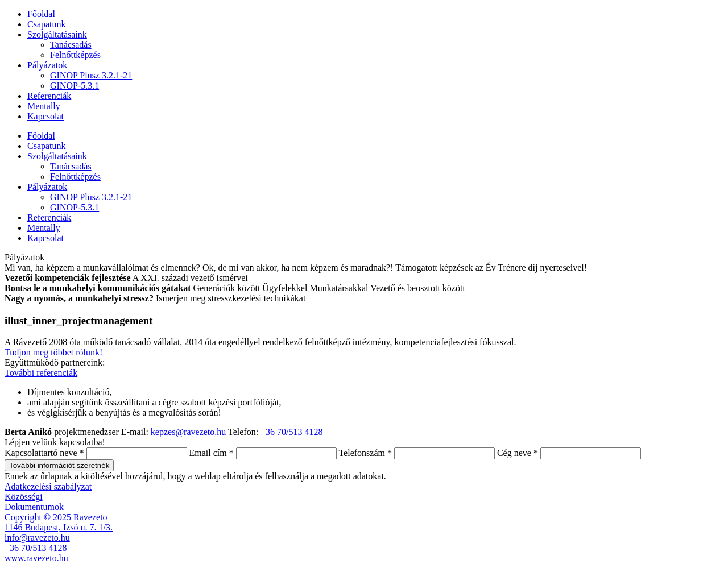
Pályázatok (47, 65)
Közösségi (24, 497)
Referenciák (49, 96)
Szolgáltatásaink (57, 34)
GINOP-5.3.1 (75, 86)
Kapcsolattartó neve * (44, 453)
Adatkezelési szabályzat (48, 486)
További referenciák (41, 373)
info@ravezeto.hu (37, 538)
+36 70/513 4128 (291, 432)
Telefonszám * (365, 453)
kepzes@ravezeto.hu (188, 432)
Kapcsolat (45, 116)
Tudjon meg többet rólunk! (53, 352)
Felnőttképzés (75, 55)
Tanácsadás (71, 45)
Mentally (44, 106)
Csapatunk (47, 24)
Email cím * (212, 453)
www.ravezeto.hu (36, 558)
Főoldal (41, 14)
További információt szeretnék (59, 465)
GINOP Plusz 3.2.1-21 (91, 75)
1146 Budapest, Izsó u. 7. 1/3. (59, 527)
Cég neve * (518, 453)
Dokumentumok (34, 507)
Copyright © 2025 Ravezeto (56, 517)
